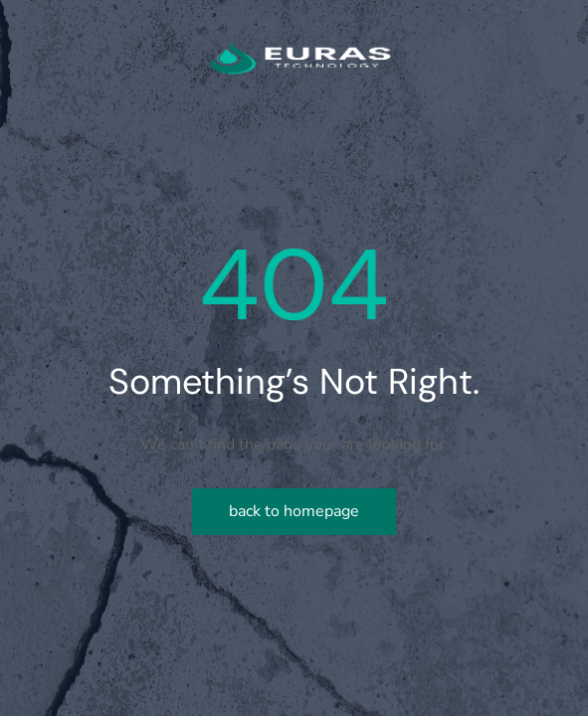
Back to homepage (294, 511)
